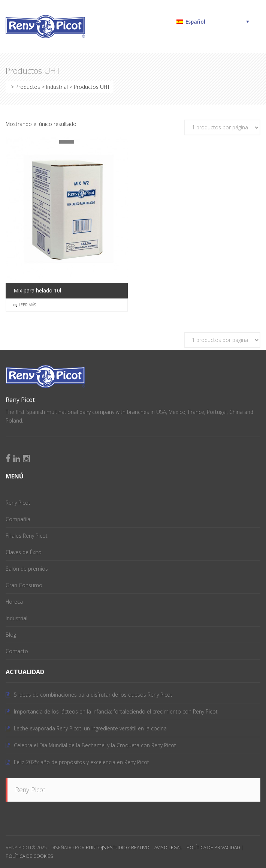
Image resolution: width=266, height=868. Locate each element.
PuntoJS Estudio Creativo (118, 848)
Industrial (16, 618)
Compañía (18, 519)
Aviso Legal (168, 848)
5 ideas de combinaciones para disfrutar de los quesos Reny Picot (93, 695)
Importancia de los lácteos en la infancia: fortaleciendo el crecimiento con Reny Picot (116, 711)
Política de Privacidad (213, 848)
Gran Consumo (24, 585)
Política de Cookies (29, 856)
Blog (11, 635)
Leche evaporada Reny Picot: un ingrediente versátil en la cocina (90, 728)
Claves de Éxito (24, 552)
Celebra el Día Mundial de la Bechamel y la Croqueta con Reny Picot (95, 745)
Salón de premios (27, 569)
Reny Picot (18, 503)
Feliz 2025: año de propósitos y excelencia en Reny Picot (81, 762)
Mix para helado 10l (37, 290)
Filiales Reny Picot (27, 536)
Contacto (17, 651)
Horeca (14, 602)
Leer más (25, 305)
